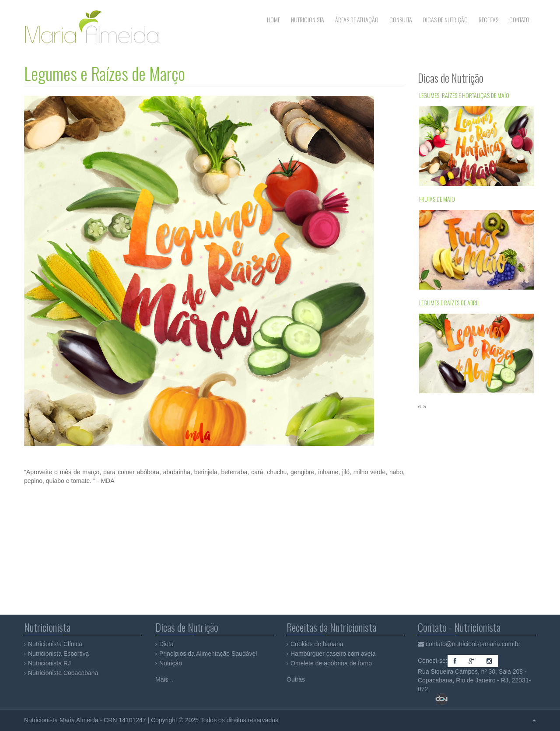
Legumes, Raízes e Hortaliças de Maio (464, 95)
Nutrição (171, 663)
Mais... (164, 679)
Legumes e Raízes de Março (105, 73)
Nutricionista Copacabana (63, 673)
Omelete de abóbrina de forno (331, 663)
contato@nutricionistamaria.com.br (473, 644)
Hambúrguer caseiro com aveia (333, 654)
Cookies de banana (317, 644)
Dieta (166, 644)
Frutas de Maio (437, 199)
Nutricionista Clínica (55, 644)
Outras (296, 679)
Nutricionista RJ (49, 663)
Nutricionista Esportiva (58, 654)
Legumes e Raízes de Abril (449, 303)
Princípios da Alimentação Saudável (208, 654)
